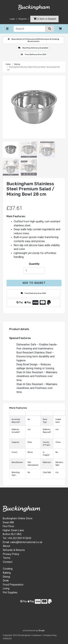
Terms (7, 558)
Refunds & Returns (14, 550)
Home (8, 64)
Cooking (8, 569)
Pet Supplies (10, 593)
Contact (8, 562)
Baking (17, 64)
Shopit (42, 630)
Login (12, 19)
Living (6, 589)
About (7, 546)
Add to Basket (34, 283)
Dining (6, 577)
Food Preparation (13, 585)
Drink (6, 581)
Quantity (34, 264)
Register (23, 19)
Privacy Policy (11, 554)
